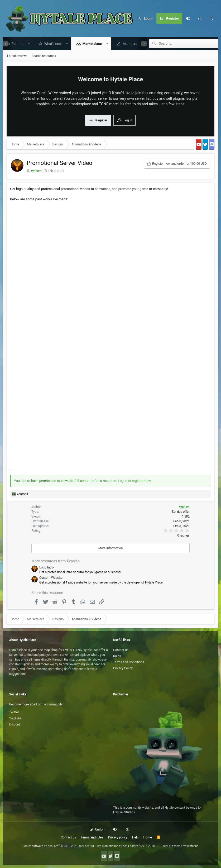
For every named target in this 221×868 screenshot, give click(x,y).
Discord (15, 724)
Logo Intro (46, 567)
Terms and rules (92, 837)
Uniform (98, 829)
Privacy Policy (123, 668)
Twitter (14, 712)
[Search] (211, 18)
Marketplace (90, 44)
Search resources (44, 56)
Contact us (121, 650)
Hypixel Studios (124, 812)
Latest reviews (17, 56)
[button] (27, 44)
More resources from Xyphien (56, 561)
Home (148, 837)
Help (135, 837)
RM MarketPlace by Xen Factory (126, 846)
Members (128, 44)
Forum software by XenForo (59, 846)
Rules (117, 656)
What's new (51, 44)
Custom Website (51, 578)
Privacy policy (118, 837)
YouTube (15, 718)
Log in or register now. (135, 481)
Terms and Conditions (129, 662)
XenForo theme (172, 846)
